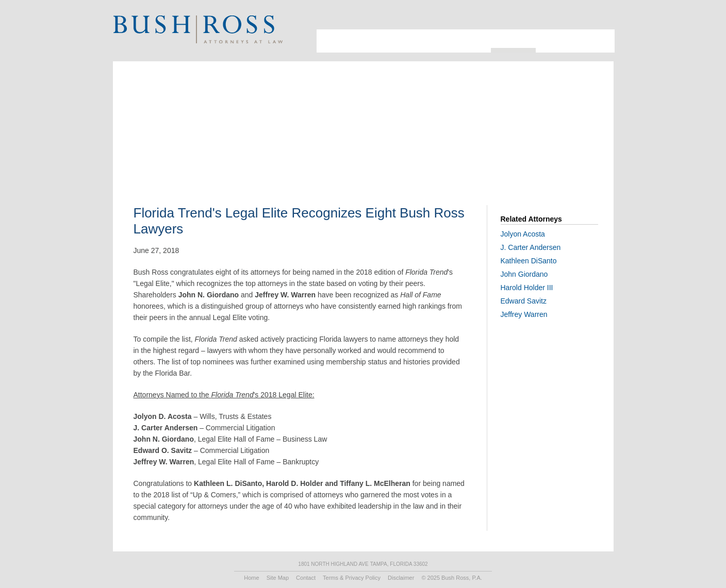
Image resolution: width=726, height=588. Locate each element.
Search (587, 18)
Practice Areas (461, 41)
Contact (598, 41)
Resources (513, 39)
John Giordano (524, 274)
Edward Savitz (524, 301)
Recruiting (558, 41)
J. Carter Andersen (531, 247)
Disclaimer (401, 578)
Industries (409, 41)
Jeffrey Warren (524, 314)
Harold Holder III (527, 288)
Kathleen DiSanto (529, 261)
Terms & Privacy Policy (352, 578)
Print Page (600, 18)
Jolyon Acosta (523, 234)
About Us (329, 41)
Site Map (278, 578)
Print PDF (548, 137)
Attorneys (365, 41)
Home (251, 578)
